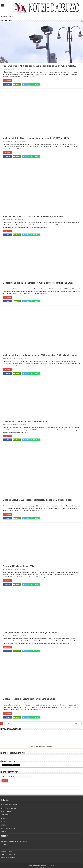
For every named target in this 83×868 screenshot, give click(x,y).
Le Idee (3, 848)
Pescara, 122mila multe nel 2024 (18, 566)
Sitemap (4, 825)
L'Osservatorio (19, 358)
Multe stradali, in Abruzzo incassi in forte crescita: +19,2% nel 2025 (36, 138)
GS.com (52, 865)
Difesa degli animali (8, 855)
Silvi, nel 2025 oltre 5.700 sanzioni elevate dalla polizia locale (33, 216)
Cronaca (17, 69)
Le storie (4, 844)
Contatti (4, 832)
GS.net (38, 865)
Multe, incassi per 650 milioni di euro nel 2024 (25, 421)
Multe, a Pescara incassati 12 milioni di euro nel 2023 (29, 699)
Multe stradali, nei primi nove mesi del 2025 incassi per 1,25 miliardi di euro (40, 355)
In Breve (18, 220)
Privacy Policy (6, 812)
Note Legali (5, 815)
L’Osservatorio (6, 851)
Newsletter (5, 818)
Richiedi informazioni (8, 808)
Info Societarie (6, 822)
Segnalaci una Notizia (9, 805)
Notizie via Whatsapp (8, 828)
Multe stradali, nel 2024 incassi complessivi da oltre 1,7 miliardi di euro (38, 500)
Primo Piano (24, 69)
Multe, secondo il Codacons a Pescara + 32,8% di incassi (31, 633)
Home (3, 17)
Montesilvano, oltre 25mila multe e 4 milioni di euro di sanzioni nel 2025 (38, 283)
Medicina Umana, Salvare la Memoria (14, 841)
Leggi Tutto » (7, 80)
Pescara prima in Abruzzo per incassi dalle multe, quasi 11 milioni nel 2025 (39, 66)
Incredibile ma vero (8, 858)
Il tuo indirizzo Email (8, 776)
